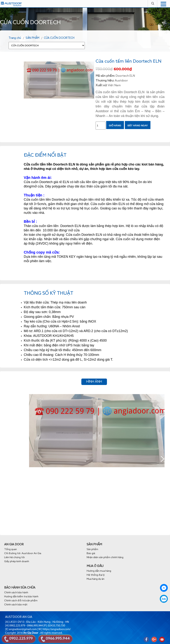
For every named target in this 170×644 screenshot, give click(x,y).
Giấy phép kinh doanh (17, 561)
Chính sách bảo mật (16, 605)
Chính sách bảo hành (16, 593)
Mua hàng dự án (96, 579)
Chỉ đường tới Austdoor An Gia (23, 553)
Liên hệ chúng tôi (14, 557)
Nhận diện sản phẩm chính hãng (105, 557)
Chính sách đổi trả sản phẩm (21, 601)
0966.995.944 (58, 639)
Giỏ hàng (115, 125)
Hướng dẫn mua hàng (99, 571)
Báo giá (91, 553)
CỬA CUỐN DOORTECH (59, 38)
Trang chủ (15, 38)
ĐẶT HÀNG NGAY (138, 125)
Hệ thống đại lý (96, 575)
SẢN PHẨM (32, 38)
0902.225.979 (21, 639)
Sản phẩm (92, 549)
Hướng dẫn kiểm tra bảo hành (21, 597)
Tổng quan (11, 549)
